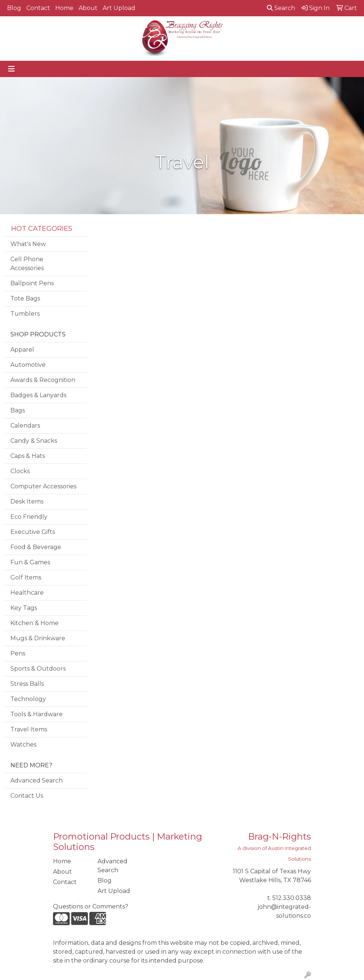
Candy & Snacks (34, 441)
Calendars (25, 426)
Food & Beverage (36, 547)
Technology (28, 699)
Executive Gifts (33, 532)
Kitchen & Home (34, 623)
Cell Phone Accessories (27, 264)
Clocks (20, 471)
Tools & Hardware (37, 714)
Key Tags (24, 608)
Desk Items (27, 501)
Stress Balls (27, 684)
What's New (28, 244)
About (88, 8)
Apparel (22, 350)
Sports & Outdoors (38, 669)
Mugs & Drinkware (38, 638)
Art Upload (119, 8)
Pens (18, 653)
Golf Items (26, 577)
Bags (18, 410)
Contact (38, 8)
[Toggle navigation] (11, 69)
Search (281, 8)
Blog (14, 8)
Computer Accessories (43, 486)
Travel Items (29, 729)
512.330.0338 (292, 898)
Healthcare (27, 593)
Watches (23, 745)
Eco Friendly (29, 517)
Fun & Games (30, 562)
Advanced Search (37, 780)
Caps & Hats (28, 456)
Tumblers (25, 314)
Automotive (28, 365)
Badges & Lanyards (38, 395)
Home (64, 8)
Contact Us (27, 796)
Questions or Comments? (91, 906)
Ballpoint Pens (32, 283)
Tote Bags (25, 298)
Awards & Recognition (43, 380)
